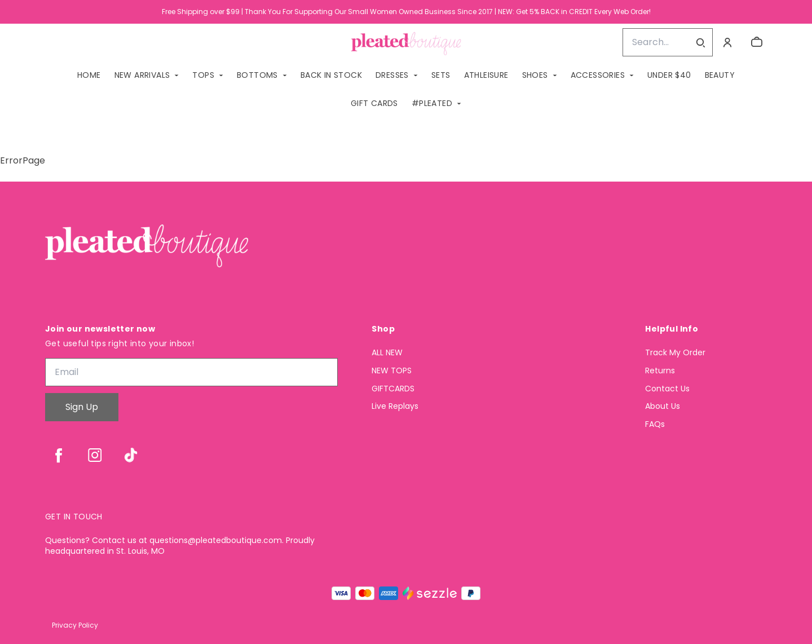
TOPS (203, 75)
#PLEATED (432, 103)
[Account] (727, 42)
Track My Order (675, 353)
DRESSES (392, 75)
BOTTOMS (257, 75)
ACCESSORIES (598, 75)
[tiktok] (131, 455)
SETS (441, 75)
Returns (660, 371)
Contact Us (667, 389)
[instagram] (95, 455)
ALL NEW (387, 353)
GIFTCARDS (393, 389)
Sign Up (82, 407)
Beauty (720, 75)
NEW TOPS (392, 371)
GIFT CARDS (374, 103)
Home (89, 75)
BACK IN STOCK (331, 75)
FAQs (655, 424)
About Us (663, 406)
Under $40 (669, 75)
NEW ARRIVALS (142, 75)
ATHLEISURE (486, 75)
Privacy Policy (75, 625)
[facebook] (59, 455)
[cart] (757, 42)
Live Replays (395, 406)
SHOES (535, 75)
